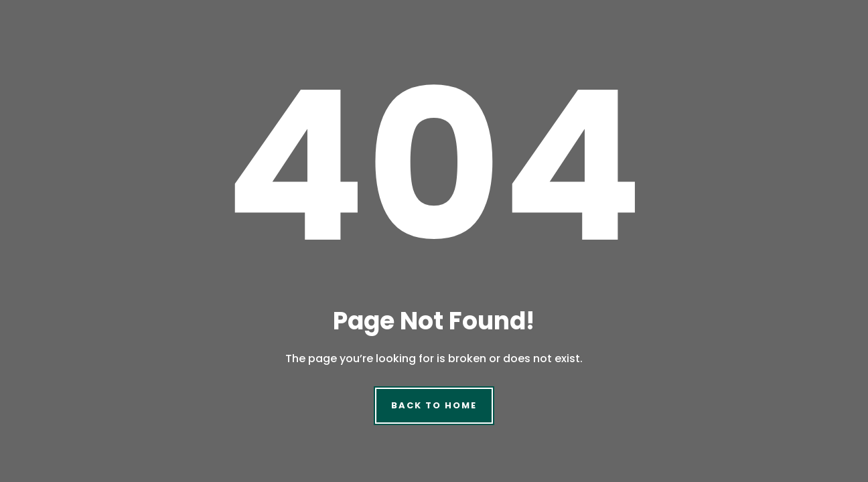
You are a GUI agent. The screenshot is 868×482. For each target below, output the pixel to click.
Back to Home (434, 405)
